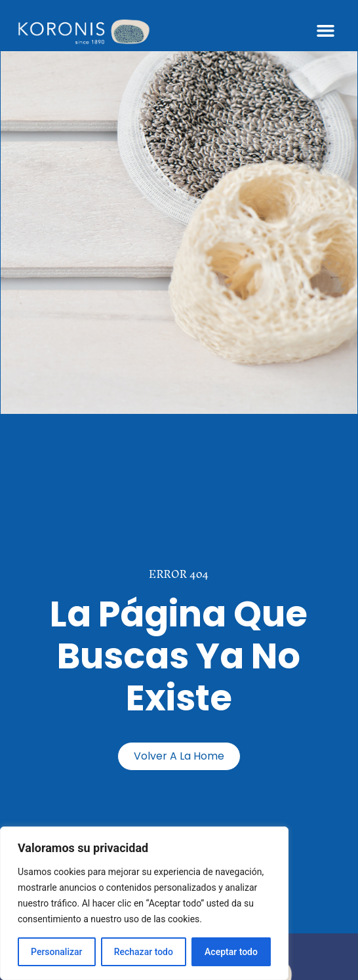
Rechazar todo (144, 952)
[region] (144, 903)
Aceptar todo (231, 952)
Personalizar (56, 952)
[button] (326, 31)
